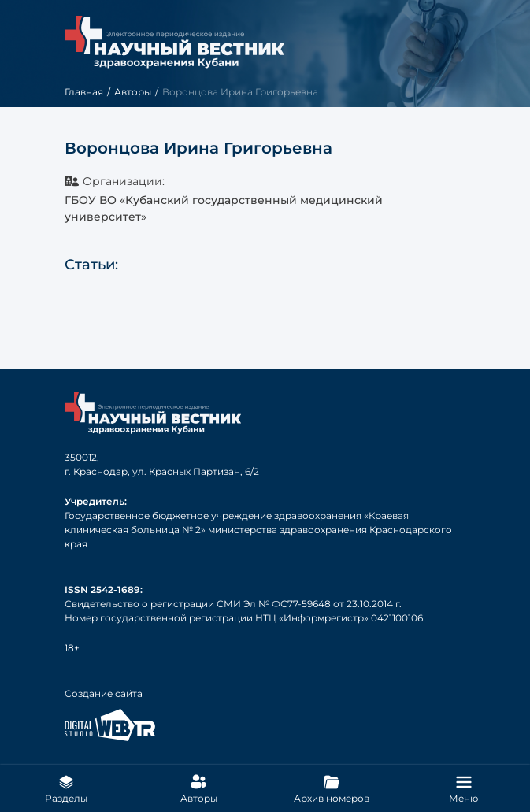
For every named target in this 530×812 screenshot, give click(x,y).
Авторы (133, 92)
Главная (84, 92)
